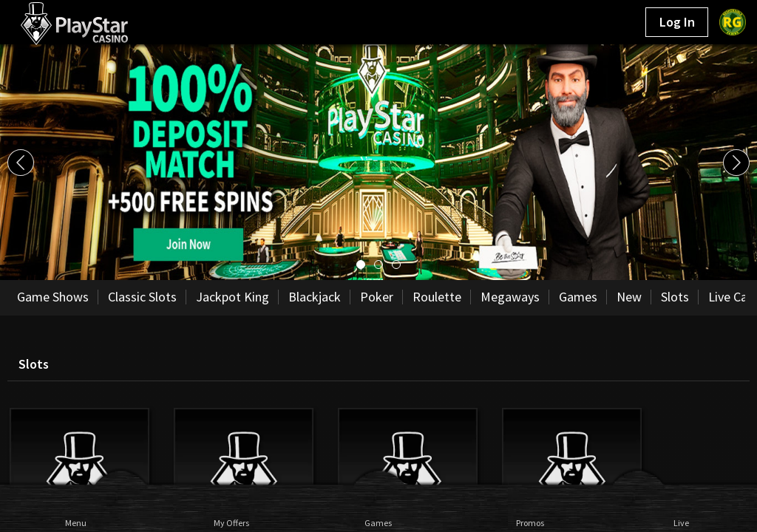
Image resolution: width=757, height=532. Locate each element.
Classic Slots (142, 297)
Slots (675, 297)
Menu (76, 522)
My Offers (227, 522)
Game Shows (53, 297)
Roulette (437, 297)
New (629, 297)
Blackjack (315, 297)
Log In (677, 22)
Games (378, 522)
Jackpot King (232, 297)
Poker (377, 297)
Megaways (510, 297)
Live (681, 522)
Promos (530, 522)
